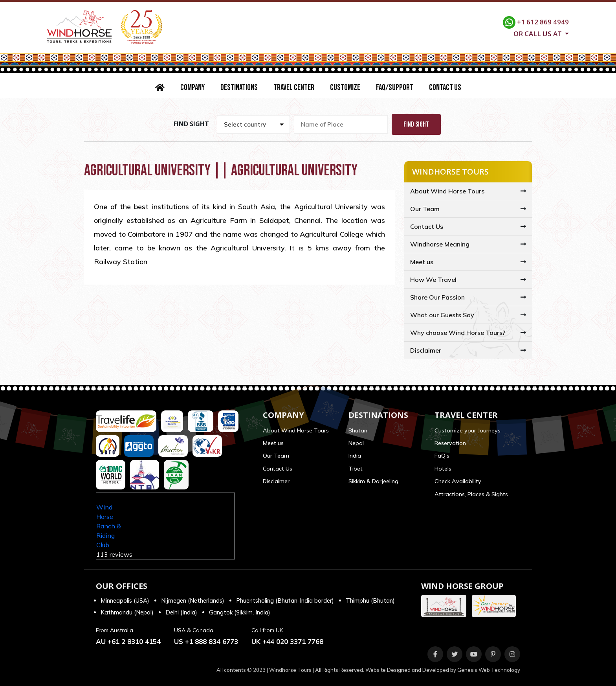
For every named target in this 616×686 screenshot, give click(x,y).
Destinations (239, 87)
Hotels (443, 469)
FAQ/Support (395, 87)
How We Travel (433, 280)
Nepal (356, 443)
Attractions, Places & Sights (471, 494)
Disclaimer (426, 350)
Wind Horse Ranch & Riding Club (109, 526)
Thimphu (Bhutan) (370, 600)
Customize (345, 87)
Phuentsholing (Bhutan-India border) (285, 600)
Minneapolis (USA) (125, 600)
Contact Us (445, 87)
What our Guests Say (442, 315)
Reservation (450, 443)
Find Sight (416, 124)
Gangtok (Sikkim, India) (240, 612)
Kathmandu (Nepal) (127, 612)
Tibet (356, 469)
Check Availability (458, 481)
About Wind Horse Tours (447, 191)
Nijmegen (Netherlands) (193, 600)
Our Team (425, 209)
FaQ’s (442, 456)
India (355, 456)
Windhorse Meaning (440, 244)
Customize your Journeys (467, 430)
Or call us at (538, 33)
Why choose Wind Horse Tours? (458, 333)
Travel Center (294, 87)
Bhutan (358, 430)
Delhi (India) (181, 612)
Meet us (422, 262)
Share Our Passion (437, 297)
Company (192, 87)
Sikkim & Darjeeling (373, 481)
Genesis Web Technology (489, 670)
